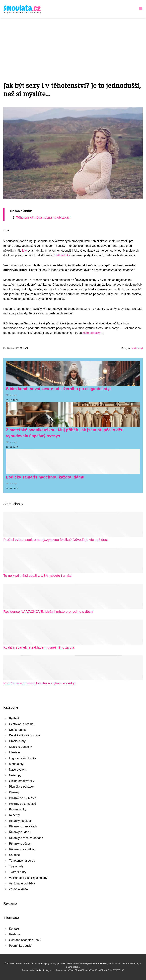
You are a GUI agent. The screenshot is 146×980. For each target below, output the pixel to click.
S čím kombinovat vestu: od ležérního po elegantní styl (58, 389)
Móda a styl (137, 348)
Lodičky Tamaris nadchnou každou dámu (45, 477)
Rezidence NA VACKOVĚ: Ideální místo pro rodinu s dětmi (48, 611)
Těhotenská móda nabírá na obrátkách (44, 217)
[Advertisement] (73, 43)
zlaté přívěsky (92, 333)
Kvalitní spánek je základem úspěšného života (39, 647)
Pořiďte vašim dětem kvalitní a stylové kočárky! (39, 683)
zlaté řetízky (62, 255)
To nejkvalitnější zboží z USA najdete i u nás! (38, 575)
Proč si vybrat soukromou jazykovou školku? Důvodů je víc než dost (56, 540)
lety (24, 251)
